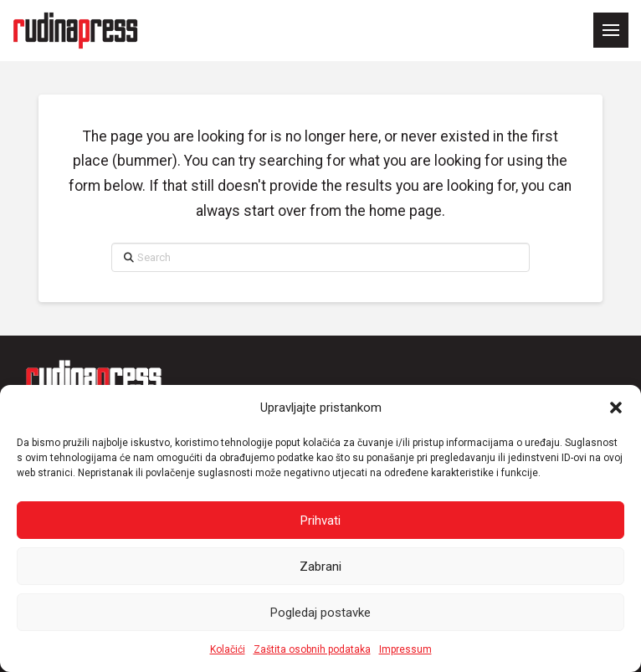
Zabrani (320, 567)
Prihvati (320, 521)
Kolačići (228, 649)
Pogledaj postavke (320, 613)
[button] (616, 408)
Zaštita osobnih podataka (312, 649)
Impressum (405, 649)
